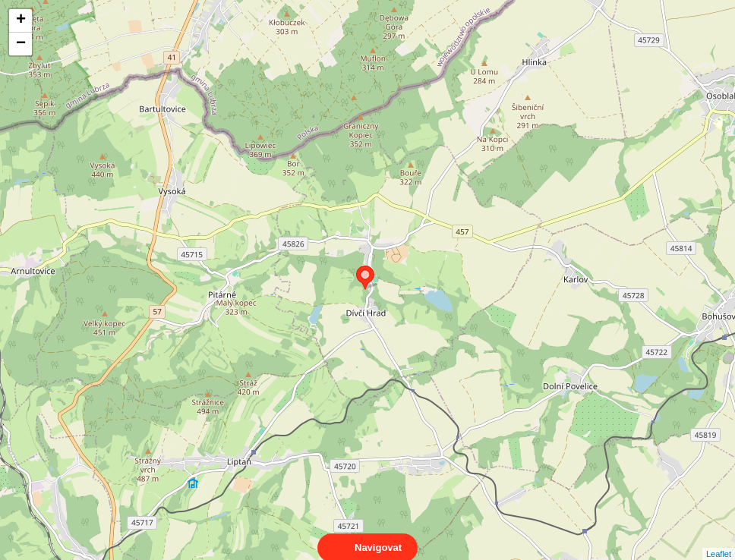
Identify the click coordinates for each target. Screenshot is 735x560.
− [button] (21, 44)
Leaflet (719, 540)
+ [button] (21, 20)
